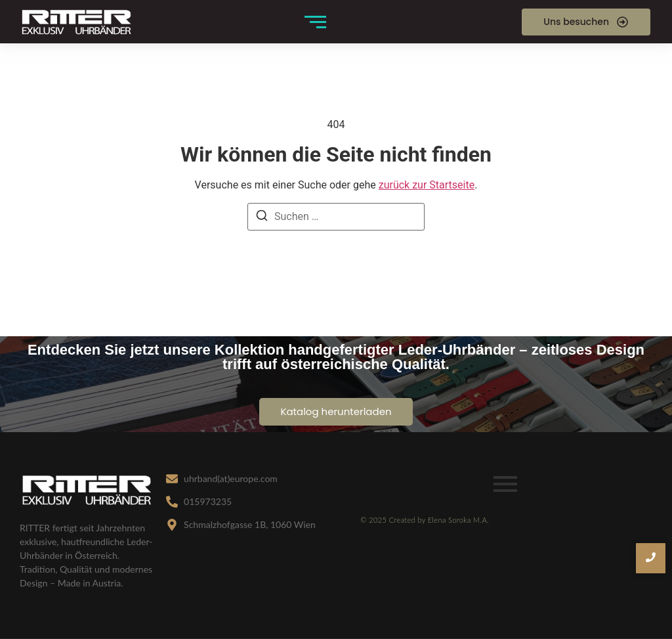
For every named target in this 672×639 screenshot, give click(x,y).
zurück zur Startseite (427, 185)
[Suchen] (262, 218)
